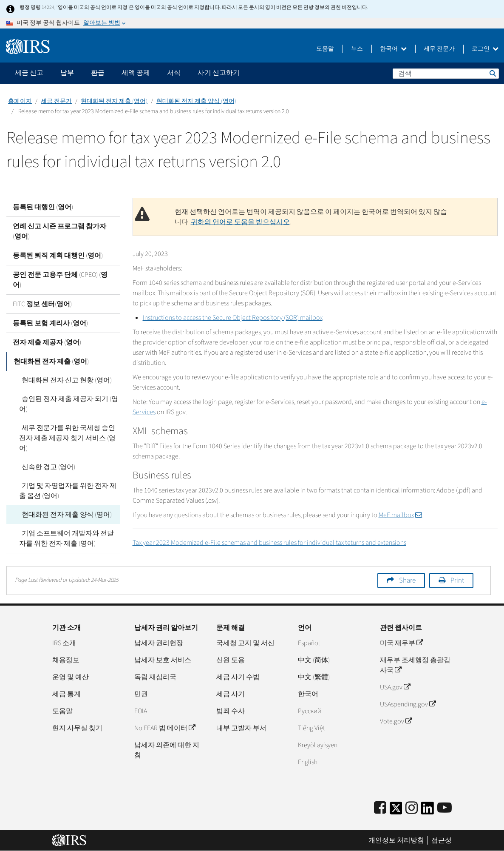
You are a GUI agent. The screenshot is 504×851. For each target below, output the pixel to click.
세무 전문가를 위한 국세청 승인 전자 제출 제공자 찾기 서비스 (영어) (67, 438)
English (308, 762)
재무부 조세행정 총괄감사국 (415, 665)
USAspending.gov (408, 704)
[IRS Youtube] (445, 808)
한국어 (393, 49)
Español (309, 643)
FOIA (141, 711)
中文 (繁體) (314, 677)
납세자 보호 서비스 (163, 660)
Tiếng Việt (311, 728)
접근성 (442, 840)
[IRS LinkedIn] (428, 811)
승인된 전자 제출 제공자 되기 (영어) (67, 404)
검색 (492, 73)
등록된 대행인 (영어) (43, 207)
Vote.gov (396, 721)
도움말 (325, 49)
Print (457, 581)
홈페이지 (20, 101)
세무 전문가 (439, 49)
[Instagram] (412, 808)
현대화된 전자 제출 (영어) (114, 101)
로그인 (485, 49)
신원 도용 (231, 660)
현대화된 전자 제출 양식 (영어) (196, 101)
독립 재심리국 (155, 677)
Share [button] (407, 581)
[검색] (446, 74)
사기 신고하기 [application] (219, 73)
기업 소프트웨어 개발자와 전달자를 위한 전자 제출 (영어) (69, 538)
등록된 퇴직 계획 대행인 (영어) (58, 256)
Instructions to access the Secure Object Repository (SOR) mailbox (233, 318)
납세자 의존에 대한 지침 (167, 750)
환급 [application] (98, 73)
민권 (141, 694)
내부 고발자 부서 (241, 728)
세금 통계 (67, 694)
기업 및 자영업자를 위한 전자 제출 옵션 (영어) (67, 491)
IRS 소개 (64, 643)
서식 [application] (174, 73)
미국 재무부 (401, 643)
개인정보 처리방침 (396, 840)
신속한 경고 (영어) (46, 467)
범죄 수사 (231, 711)
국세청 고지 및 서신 (245, 643)
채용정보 (66, 660)
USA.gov (395, 687)
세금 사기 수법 (238, 677)
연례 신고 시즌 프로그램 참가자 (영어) (59, 231)
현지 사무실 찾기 (77, 728)
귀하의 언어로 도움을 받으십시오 (240, 222)
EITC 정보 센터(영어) (42, 304)
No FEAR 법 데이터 (165, 728)
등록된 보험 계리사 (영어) (50, 323)
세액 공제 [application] (136, 73)
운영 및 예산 (71, 677)
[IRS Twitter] (396, 811)
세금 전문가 (56, 101)
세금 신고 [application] (29, 73)
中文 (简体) (314, 660)
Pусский (310, 711)
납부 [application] (67, 73)
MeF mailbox (400, 515)
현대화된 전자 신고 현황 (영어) (64, 380)
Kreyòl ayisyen (318, 745)
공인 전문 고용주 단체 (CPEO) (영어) (60, 280)
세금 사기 (231, 694)
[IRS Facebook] (380, 808)
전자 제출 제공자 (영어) (47, 342)
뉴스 (357, 49)
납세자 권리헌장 (159, 643)
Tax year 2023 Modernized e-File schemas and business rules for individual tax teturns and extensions (269, 543)
